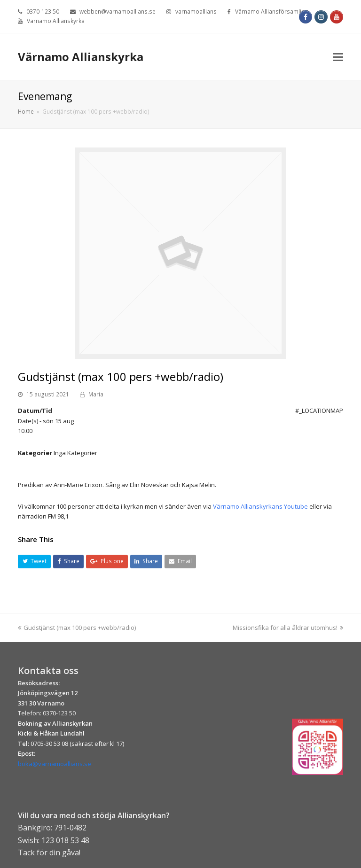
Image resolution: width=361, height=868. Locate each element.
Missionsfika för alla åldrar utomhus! (288, 628)
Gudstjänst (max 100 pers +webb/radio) (77, 628)
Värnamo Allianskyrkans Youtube (261, 506)
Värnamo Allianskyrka (81, 57)
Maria (96, 394)
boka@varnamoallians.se (55, 764)
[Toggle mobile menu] (338, 56)
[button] (34, 562)
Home (26, 111)
